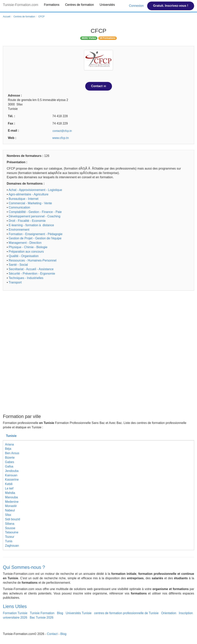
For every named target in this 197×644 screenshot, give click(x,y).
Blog (60, 613)
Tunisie (11, 436)
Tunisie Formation (42, 613)
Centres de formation (79, 5)
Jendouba (12, 471)
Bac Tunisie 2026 (42, 618)
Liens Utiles (15, 606)
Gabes (10, 462)
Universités (107, 5)
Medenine (12, 502)
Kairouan (11, 475)
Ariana (9, 444)
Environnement (19, 230)
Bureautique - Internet (24, 199)
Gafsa (9, 466)
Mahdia (10, 493)
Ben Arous (12, 453)
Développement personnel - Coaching (35, 216)
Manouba (11, 497)
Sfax (8, 515)
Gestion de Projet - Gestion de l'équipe (35, 238)
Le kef (9, 488)
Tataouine (12, 532)
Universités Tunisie (78, 613)
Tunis (9, 541)
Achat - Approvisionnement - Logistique (35, 190)
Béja (8, 449)
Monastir (11, 506)
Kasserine (12, 480)
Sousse (10, 528)
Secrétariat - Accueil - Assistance (31, 269)
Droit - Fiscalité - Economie (27, 221)
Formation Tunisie (15, 613)
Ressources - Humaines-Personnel (33, 260)
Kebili (9, 484)
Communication (19, 207)
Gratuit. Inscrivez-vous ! (171, 6)
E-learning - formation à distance (31, 225)
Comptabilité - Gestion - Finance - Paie (35, 212)
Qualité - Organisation (24, 256)
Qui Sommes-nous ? (24, 567)
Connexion (137, 6)
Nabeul (10, 510)
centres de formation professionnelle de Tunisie (126, 613)
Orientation (169, 613)
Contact (99, 86)
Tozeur (10, 537)
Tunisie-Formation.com (20, 5)
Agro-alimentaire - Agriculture (28, 194)
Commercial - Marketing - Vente (30, 203)
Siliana (10, 524)
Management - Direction (25, 243)
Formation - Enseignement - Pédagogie (35, 234)
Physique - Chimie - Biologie (28, 247)
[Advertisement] (98, 323)
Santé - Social (18, 265)
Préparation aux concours (26, 252)
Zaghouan (12, 546)
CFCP (41, 17)
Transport (15, 282)
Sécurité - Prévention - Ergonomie (32, 274)
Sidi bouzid (13, 519)
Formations (52, 5)
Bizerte (10, 458)
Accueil (7, 17)
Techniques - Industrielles (26, 278)
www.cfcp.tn (61, 138)
